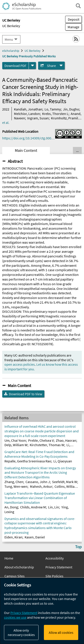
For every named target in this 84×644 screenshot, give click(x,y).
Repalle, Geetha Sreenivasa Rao (28, 461)
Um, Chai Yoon (15, 440)
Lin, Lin (54, 507)
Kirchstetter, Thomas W (47, 445)
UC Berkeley (11, 26)
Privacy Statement (59, 567)
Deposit (74, 19)
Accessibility (55, 558)
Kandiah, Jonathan (28, 109)
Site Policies (54, 576)
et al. (6, 122)
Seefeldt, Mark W (65, 482)
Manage (72, 27)
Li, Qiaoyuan (63, 461)
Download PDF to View (25, 394)
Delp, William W (16, 445)
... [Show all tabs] (77, 150)
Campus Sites (15, 576)
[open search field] (78, 6)
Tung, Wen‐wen (16, 486)
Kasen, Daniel (35, 537)
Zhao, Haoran (66, 440)
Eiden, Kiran (13, 537)
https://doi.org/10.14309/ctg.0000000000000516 (29, 138)
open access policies (20, 364)
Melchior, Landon (27, 114)
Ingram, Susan (38, 118)
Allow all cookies (61, 632)
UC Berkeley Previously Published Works (29, 56)
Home (9, 558)
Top (78, 547)
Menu (9, 39)
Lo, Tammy (53, 109)
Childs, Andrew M (33, 507)
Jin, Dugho (71, 109)
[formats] (32, 66)
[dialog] (42, 611)
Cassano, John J (38, 482)
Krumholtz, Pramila (65, 118)
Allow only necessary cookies (21, 632)
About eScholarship (19, 567)
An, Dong (11, 507)
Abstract (15, 161)
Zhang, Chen (14, 482)
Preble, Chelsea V (41, 440)
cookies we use (15, 617)
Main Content (26, 150)
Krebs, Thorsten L (55, 114)
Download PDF (15, 66)
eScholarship (11, 51)
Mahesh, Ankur (41, 486)
